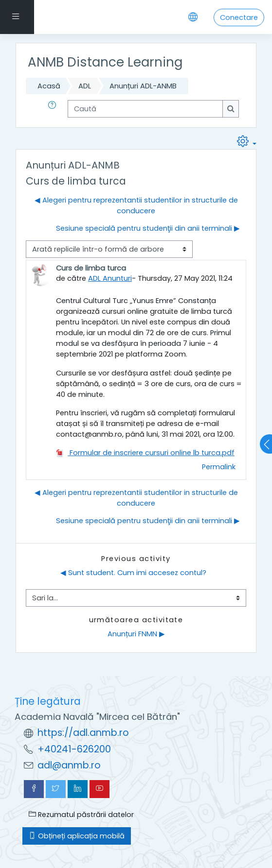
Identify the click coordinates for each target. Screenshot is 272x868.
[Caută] (145, 109)
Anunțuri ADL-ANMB (143, 86)
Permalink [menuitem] (219, 467)
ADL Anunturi (110, 278)
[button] (54, 109)
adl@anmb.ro (69, 765)
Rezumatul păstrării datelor (81, 815)
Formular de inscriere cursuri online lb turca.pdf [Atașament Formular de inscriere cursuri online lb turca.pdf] (145, 453)
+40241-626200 (74, 749)
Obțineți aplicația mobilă (77, 836)
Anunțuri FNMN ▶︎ (136, 634)
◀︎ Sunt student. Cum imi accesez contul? (133, 573)
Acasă (49, 86)
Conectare (239, 17)
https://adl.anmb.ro (83, 733)
